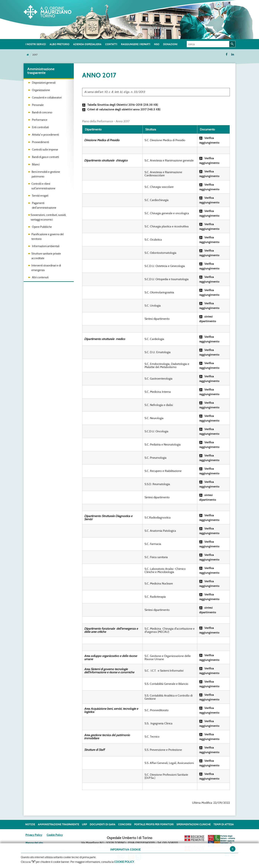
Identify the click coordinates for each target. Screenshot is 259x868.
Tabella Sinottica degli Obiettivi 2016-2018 (120, 105)
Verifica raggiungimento (209, 140)
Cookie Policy (55, 835)
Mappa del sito (34, 843)
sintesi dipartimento (208, 319)
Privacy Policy (34, 835)
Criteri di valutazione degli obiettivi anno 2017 (121, 109)
